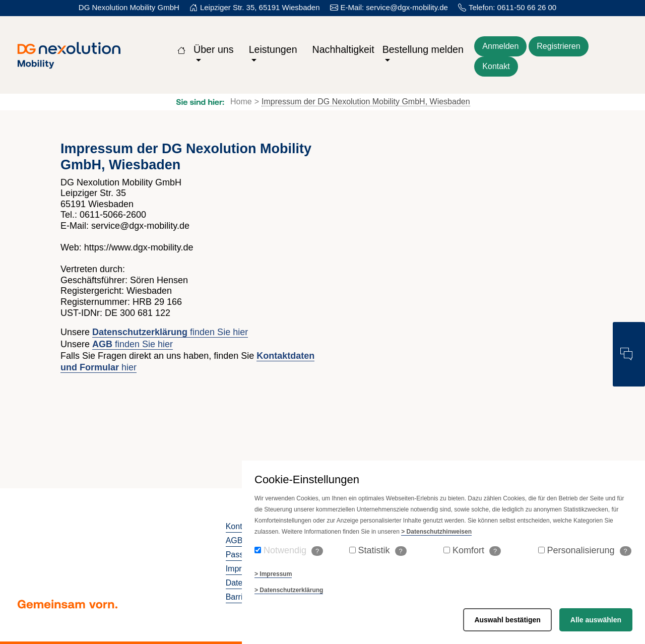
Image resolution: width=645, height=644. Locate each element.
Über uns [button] (214, 49)
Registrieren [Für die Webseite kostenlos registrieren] (558, 46)
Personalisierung (589, 551)
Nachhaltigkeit (343, 49)
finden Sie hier (218, 332)
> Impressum (273, 574)
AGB (234, 540)
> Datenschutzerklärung (289, 590)
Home (241, 102)
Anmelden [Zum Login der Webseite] (500, 46)
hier (128, 367)
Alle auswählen (596, 620)
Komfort (477, 551)
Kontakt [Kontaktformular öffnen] (496, 66)
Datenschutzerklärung (140, 332)
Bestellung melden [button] (423, 49)
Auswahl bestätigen (507, 620)
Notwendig (293, 551)
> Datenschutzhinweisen (436, 532)
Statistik (382, 551)
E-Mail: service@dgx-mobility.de (394, 7)
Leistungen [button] (273, 49)
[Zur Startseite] (181, 49)
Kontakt (239, 526)
